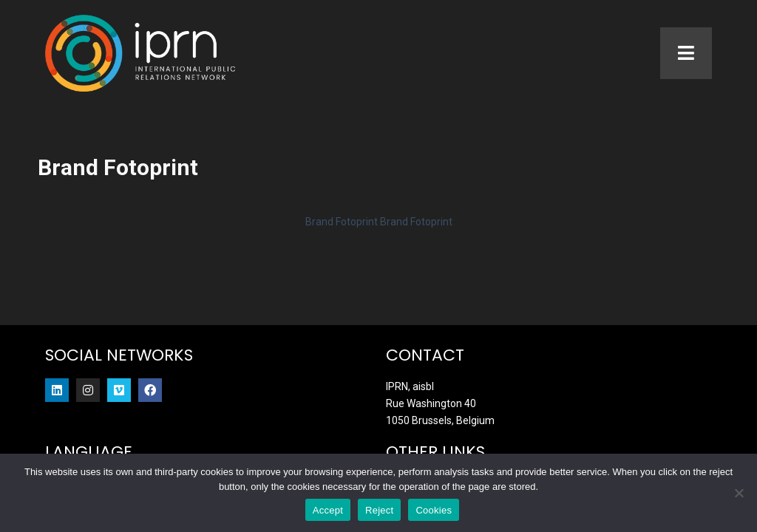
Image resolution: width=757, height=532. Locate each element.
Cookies (434, 510)
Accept (328, 510)
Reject (379, 510)
